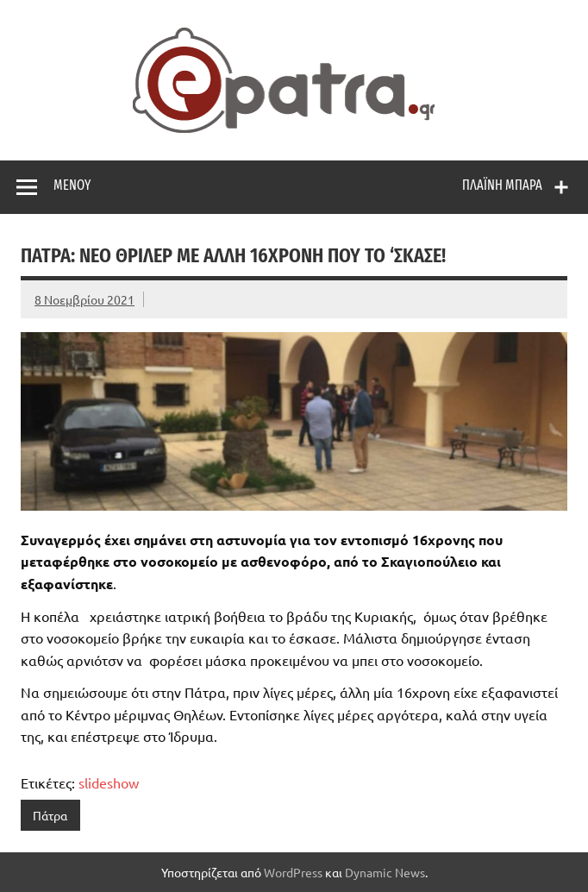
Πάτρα (50, 815)
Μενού (72, 185)
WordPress (293, 872)
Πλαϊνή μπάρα (502, 185)
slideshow (109, 782)
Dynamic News (385, 872)
